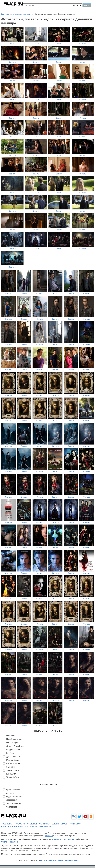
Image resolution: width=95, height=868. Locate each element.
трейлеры (7, 824)
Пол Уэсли (11, 736)
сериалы (44, 824)
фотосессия (12, 800)
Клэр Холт (11, 774)
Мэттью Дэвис (13, 760)
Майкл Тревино (13, 763)
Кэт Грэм (10, 753)
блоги (55, 824)
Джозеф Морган (14, 757)
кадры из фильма (14, 796)
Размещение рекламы (68, 860)
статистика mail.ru (41, 827)
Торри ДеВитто (13, 777)
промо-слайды (13, 790)
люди (64, 824)
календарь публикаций (15, 827)
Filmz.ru (49, 836)
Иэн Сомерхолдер (15, 739)
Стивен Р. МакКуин (15, 746)
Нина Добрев (12, 743)
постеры (10, 793)
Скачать (12, 44)
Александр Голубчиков (63, 839)
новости (20, 824)
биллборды (12, 807)
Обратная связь (48, 860)
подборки (76, 824)
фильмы (32, 824)
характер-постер (14, 803)
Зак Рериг (11, 767)
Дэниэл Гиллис (13, 770)
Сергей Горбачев (10, 842)
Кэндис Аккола (13, 750)
